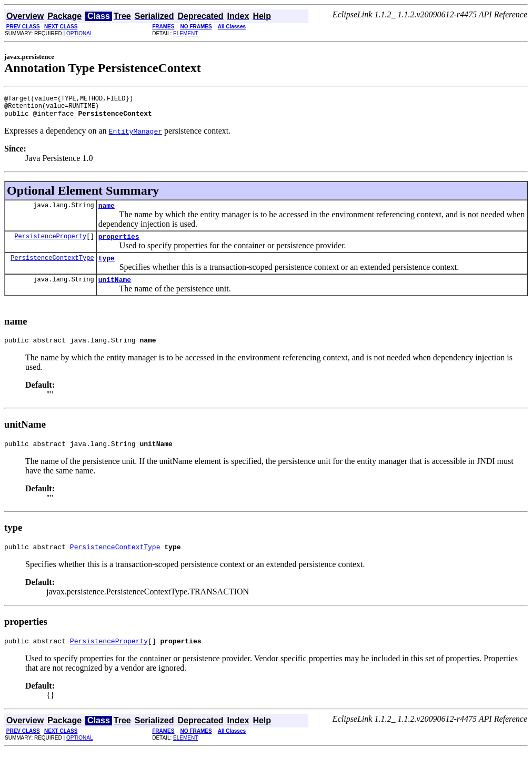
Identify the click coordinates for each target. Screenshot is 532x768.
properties (119, 244)
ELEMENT (185, 33)
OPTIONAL (80, 33)
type (107, 267)
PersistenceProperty (50, 244)
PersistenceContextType (52, 267)
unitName (115, 290)
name (107, 211)
